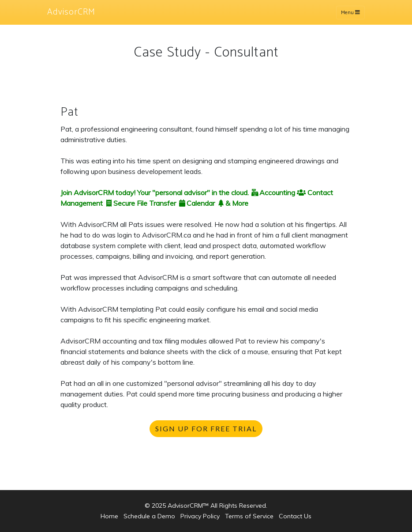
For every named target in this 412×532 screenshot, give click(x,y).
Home (109, 516)
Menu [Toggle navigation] (350, 13)
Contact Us (295, 516)
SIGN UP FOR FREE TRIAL (206, 428)
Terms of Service (249, 516)
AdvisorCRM (71, 12)
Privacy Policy (200, 516)
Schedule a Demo (149, 516)
